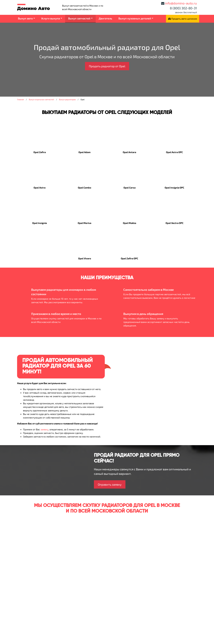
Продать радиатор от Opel (107, 66)
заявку (44, 429)
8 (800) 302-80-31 (183, 8)
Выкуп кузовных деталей (135, 18)
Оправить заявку (110, 484)
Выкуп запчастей (79, 18)
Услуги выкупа (51, 18)
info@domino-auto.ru (181, 3)
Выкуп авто (25, 18)
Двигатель (105, 18)
